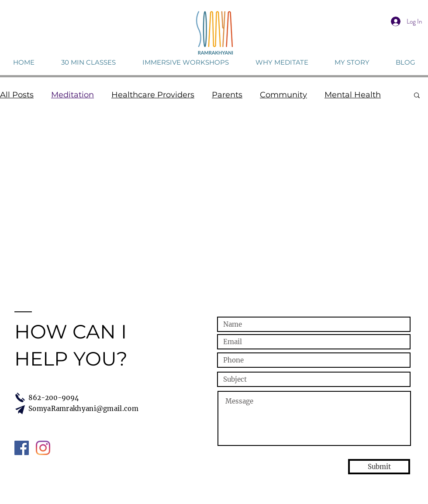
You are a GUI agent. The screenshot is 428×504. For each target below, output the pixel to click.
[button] (417, 96)
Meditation (72, 95)
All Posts (17, 95)
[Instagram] (43, 448)
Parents (227, 95)
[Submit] (379, 467)
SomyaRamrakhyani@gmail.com (83, 409)
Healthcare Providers (153, 95)
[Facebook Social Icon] (22, 448)
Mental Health (353, 95)
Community (283, 95)
